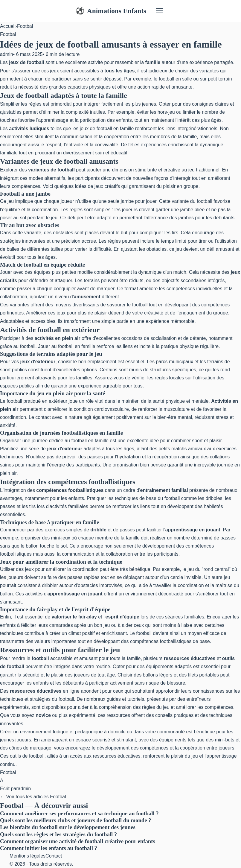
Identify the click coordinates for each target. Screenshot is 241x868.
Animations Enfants (111, 11)
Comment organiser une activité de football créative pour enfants (78, 841)
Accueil (8, 26)
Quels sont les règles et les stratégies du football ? (58, 834)
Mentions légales (28, 856)
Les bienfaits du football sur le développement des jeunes (68, 827)
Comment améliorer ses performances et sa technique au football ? (79, 813)
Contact (54, 856)
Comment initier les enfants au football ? (49, 848)
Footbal (25, 26)
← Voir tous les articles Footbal (33, 797)
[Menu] (159, 11)
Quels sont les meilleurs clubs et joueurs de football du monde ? (76, 820)
